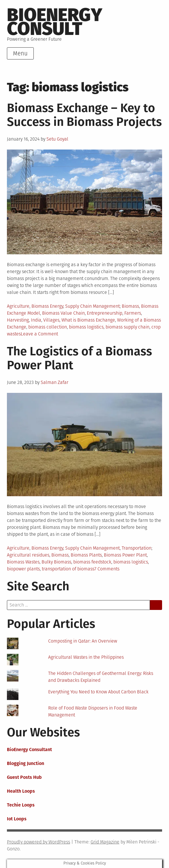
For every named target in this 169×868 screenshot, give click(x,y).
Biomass (130, 306)
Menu (20, 53)
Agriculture (18, 306)
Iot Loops (17, 819)
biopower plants (23, 569)
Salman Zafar (55, 382)
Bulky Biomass (56, 562)
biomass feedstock (92, 562)
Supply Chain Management (92, 306)
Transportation (137, 548)
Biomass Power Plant (125, 555)
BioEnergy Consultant (29, 750)
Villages (51, 320)
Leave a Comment (39, 334)
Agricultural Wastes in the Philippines (86, 657)
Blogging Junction (26, 763)
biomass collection (48, 327)
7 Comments (107, 569)
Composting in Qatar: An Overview (83, 641)
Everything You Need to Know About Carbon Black (98, 692)
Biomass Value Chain (63, 313)
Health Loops (21, 791)
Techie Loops (21, 805)
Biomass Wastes (23, 562)
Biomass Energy (47, 306)
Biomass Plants (86, 555)
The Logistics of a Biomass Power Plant (79, 358)
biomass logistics (86, 327)
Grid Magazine (105, 842)
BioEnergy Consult (55, 22)
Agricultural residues (28, 555)
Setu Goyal (57, 139)
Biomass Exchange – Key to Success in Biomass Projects (84, 115)
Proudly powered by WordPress (39, 842)
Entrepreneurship (105, 313)
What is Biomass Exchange (88, 320)
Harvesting (18, 320)
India (36, 320)
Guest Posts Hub (24, 777)
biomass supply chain (127, 327)
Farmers (133, 313)
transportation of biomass (68, 569)
